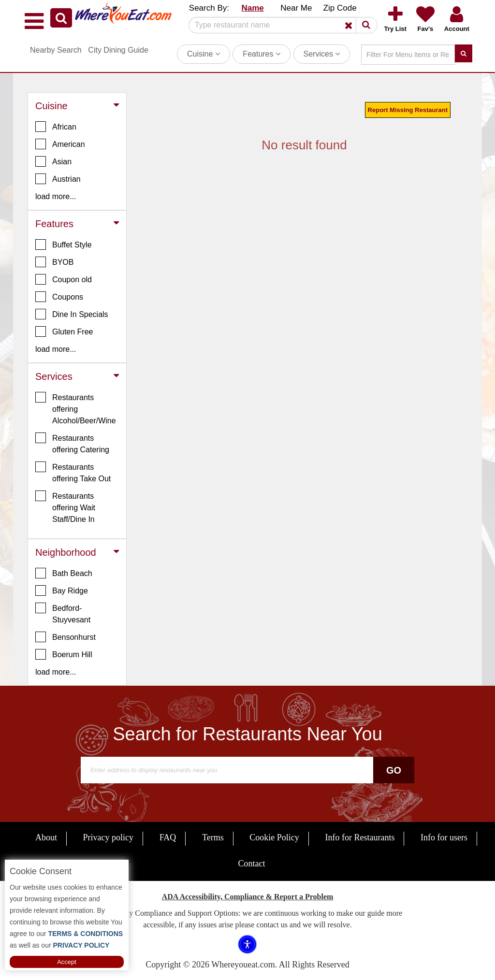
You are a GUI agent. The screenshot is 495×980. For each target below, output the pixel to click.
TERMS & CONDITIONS (85, 934)
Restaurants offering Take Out (73, 472)
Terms (213, 837)
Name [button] (252, 8)
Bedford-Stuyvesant (63, 613)
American (60, 144)
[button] (61, 18)
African (56, 127)
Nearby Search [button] (56, 50)
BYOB (54, 262)
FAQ (168, 837)
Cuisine (204, 54)
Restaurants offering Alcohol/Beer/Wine (76, 408)
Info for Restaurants (360, 837)
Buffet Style (64, 245)
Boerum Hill (64, 654)
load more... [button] (56, 196)
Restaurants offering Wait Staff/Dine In (65, 507)
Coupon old (64, 279)
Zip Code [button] (340, 8)
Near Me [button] (296, 8)
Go (394, 770)
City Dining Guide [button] (118, 50)
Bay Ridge (62, 591)
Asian (53, 161)
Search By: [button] (209, 8)
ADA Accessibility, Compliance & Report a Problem (248, 897)
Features (262, 54)
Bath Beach (64, 573)
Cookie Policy (274, 837)
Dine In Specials (72, 314)
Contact (252, 864)
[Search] (279, 25)
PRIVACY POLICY (80, 945)
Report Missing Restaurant (408, 110)
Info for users (444, 837)
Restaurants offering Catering (72, 443)
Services (322, 54)
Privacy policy (108, 837)
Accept (67, 962)
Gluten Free (64, 331)
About (46, 837)
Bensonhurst (66, 637)
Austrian (58, 179)
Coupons (59, 297)
